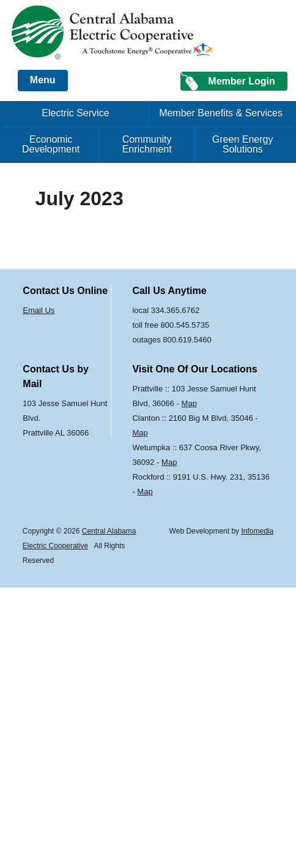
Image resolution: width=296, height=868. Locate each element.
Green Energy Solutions (243, 144)
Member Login (241, 81)
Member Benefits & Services (221, 113)
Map (189, 403)
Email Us (39, 310)
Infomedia (257, 531)
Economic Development (51, 144)
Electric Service (75, 113)
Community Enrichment (147, 144)
